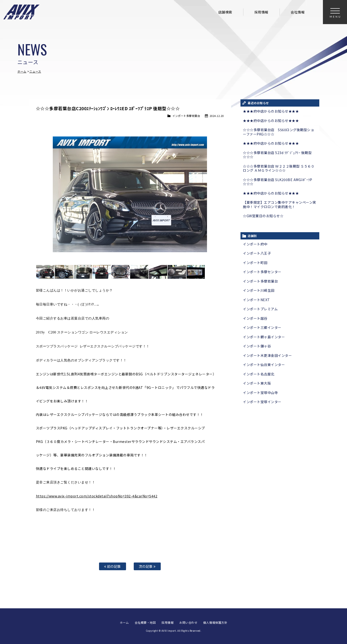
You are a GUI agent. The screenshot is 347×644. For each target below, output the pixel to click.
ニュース (35, 71)
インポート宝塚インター (262, 402)
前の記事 (113, 566)
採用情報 (261, 12)
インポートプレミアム (260, 309)
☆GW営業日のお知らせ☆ (263, 216)
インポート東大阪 (257, 383)
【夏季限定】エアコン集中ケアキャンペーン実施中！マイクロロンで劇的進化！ (280, 204)
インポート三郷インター (262, 327)
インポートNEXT (256, 300)
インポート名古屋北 (259, 374)
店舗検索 (225, 12)
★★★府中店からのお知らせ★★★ (271, 111)
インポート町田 (255, 263)
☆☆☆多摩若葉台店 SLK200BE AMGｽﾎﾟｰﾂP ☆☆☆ (278, 182)
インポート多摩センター (262, 272)
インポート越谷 (255, 318)
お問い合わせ (188, 622)
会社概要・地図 (145, 622)
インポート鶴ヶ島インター (264, 337)
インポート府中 (255, 244)
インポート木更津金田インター (267, 355)
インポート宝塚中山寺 (260, 393)
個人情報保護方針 (215, 622)
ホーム (22, 71)
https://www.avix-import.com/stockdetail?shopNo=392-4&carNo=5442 (97, 496)
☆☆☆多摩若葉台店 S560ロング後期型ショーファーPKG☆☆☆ (278, 132)
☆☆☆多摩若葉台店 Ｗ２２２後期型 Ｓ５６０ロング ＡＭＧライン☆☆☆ (279, 168)
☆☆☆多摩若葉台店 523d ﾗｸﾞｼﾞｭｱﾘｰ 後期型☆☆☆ (277, 155)
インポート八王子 (257, 253)
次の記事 (147, 566)
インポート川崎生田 (259, 290)
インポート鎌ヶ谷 (257, 346)
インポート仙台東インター (264, 365)
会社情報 (298, 12)
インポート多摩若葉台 (186, 116)
